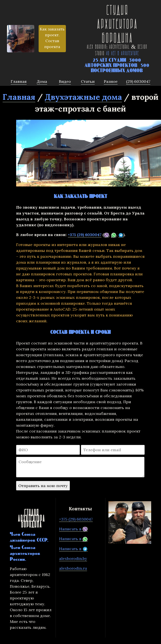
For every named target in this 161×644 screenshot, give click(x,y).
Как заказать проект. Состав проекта (52, 38)
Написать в (73, 529)
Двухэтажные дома (83, 97)
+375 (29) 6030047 (85, 235)
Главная (19, 97)
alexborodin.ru (73, 568)
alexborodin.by (73, 558)
